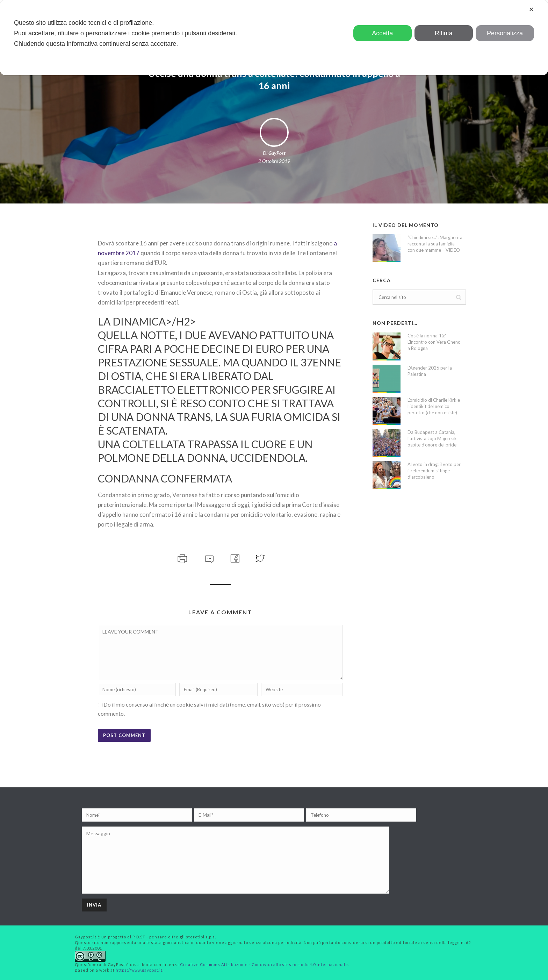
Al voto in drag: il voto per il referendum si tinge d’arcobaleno (434, 471)
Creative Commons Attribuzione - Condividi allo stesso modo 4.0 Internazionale (264, 964)
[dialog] (274, 38)
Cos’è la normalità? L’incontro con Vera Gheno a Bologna (434, 342)
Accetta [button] (382, 33)
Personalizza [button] (505, 33)
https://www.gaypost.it (139, 970)
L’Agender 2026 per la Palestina (430, 371)
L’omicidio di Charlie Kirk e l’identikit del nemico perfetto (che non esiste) (434, 406)
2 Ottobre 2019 (274, 161)
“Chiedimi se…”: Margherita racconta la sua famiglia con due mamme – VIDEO (435, 244)
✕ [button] (531, 9)
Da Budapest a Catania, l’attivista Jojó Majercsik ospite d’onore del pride (432, 438)
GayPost (277, 153)
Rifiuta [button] (444, 33)
